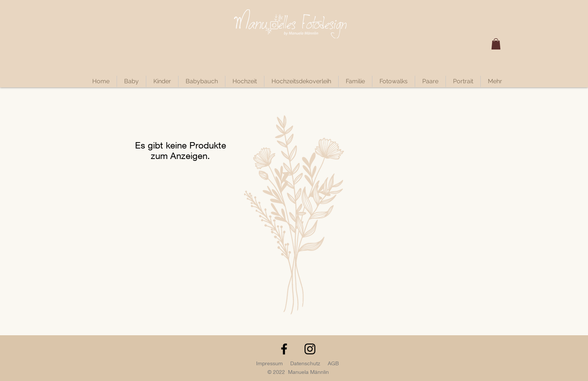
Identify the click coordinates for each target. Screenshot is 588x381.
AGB (333, 363)
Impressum (269, 363)
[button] (496, 44)
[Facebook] (284, 349)
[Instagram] (310, 349)
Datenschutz (305, 363)
